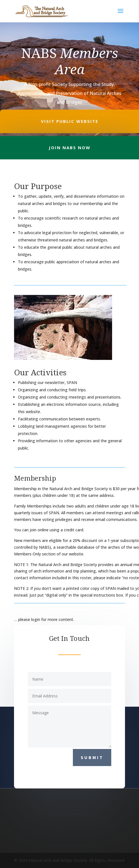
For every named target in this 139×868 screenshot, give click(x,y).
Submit (92, 757)
